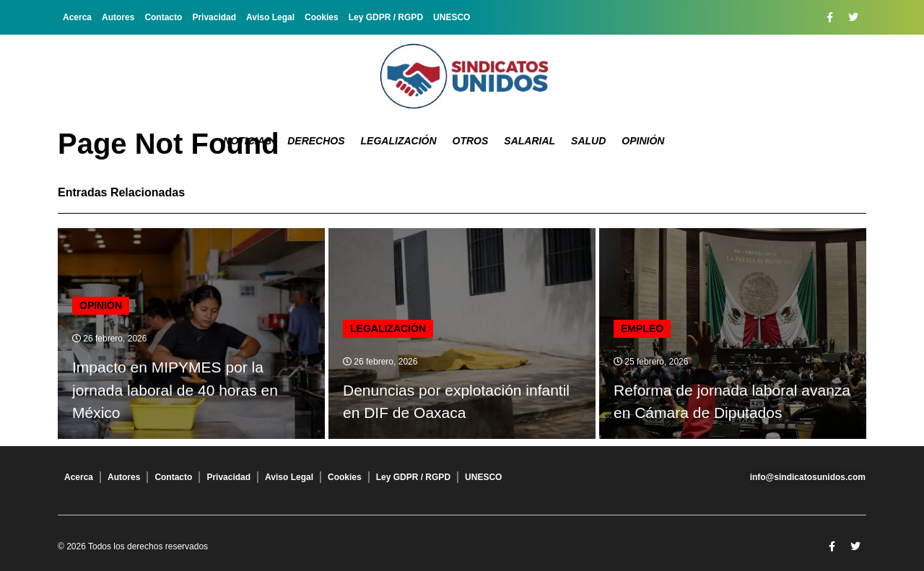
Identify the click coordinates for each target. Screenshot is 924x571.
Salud (588, 141)
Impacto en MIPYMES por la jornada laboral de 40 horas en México (175, 390)
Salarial (529, 141)
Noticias (247, 141)
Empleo (642, 328)
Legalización (399, 141)
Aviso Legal (270, 17)
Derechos (316, 141)
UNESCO (452, 17)
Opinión (643, 141)
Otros (471, 141)
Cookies (322, 17)
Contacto (163, 17)
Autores (118, 17)
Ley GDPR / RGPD (386, 17)
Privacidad (214, 17)
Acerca (77, 17)
